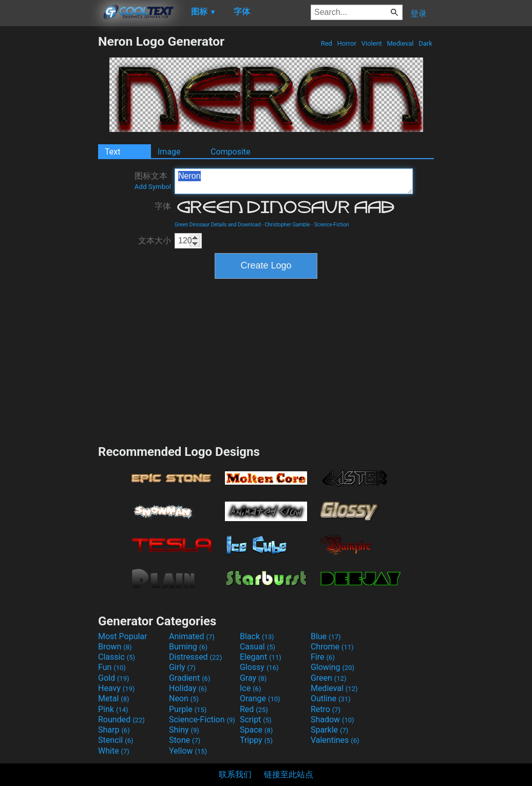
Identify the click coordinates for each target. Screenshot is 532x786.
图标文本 (153, 181)
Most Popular (123, 636)
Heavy (116, 688)
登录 (419, 14)
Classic (117, 657)
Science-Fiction (332, 225)
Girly (182, 667)
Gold (114, 678)
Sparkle (329, 730)
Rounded (121, 720)
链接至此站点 (289, 774)
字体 (163, 206)
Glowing (332, 667)
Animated (192, 636)
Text (112, 152)
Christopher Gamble (287, 225)
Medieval (400, 43)
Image (169, 152)
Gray (253, 678)
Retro (326, 709)
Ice (250, 688)
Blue (326, 636)
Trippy (256, 740)
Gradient (189, 678)
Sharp (114, 730)
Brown (115, 647)
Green (329, 678)
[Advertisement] (49, 188)
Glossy (259, 667)
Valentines (335, 740)
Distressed (195, 657)
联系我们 (235, 774)
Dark (425, 43)
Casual (258, 647)
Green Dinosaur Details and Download (218, 225)
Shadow (332, 720)
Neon (184, 698)
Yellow (188, 751)
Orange (260, 698)
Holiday (188, 688)
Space (256, 730)
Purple (188, 709)
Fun (112, 667)
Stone (185, 740)
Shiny (184, 730)
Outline (331, 698)
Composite (231, 152)
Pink (113, 709)
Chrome (332, 647)
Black (257, 636)
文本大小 (155, 241)
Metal (114, 698)
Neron (294, 181)
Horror (347, 43)
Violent (372, 43)
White (114, 751)
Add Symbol (153, 187)
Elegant (261, 657)
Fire (323, 657)
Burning (188, 647)
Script (256, 720)
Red (326, 43)
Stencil (116, 740)
